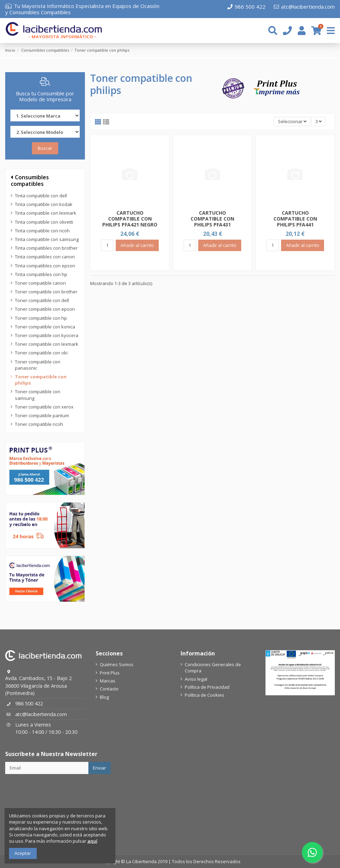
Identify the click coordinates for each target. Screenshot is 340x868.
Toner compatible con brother (46, 292)
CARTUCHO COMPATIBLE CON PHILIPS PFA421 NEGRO (130, 219)
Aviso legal (196, 679)
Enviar (99, 768)
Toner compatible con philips (41, 380)
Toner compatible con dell (42, 300)
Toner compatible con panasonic (38, 365)
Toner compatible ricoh (39, 424)
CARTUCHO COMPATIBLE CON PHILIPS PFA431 (212, 219)
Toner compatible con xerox (44, 407)
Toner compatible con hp (41, 318)
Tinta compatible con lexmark (46, 213)
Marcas (108, 681)
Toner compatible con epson (45, 309)
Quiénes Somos (117, 664)
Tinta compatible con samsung (47, 239)
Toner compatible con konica (45, 327)
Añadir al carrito (137, 245)
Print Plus (110, 673)
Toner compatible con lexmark (47, 344)
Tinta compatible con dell (41, 196)
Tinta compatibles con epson (45, 266)
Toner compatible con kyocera (47, 335)
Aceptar (23, 853)
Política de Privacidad (207, 687)
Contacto (109, 689)
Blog (104, 697)
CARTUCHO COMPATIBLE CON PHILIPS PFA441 (295, 219)
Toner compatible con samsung (38, 395)
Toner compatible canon (40, 283)
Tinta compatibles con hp (41, 274)
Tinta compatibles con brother (46, 248)
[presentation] (58, 791)
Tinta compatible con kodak (44, 204)
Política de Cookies (204, 695)
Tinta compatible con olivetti (44, 222)
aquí (92, 841)
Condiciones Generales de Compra (213, 668)
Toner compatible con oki (41, 353)
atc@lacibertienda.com (304, 7)
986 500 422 (246, 7)
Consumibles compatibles (30, 181)
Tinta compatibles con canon (45, 257)
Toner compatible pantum (42, 415)
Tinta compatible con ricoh (42, 231)
